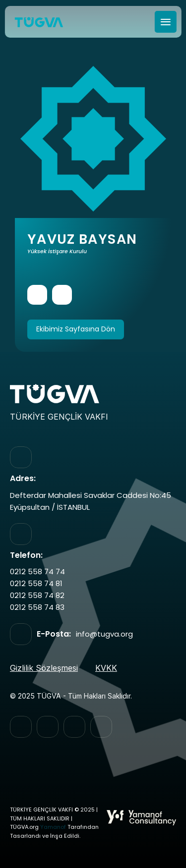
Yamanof (53, 827)
